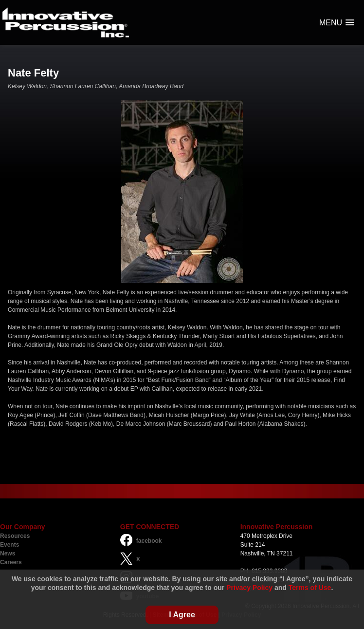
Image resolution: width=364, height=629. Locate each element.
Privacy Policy (249, 588)
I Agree (182, 615)
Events (9, 545)
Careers (11, 562)
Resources (15, 536)
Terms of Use (310, 588)
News (8, 553)
